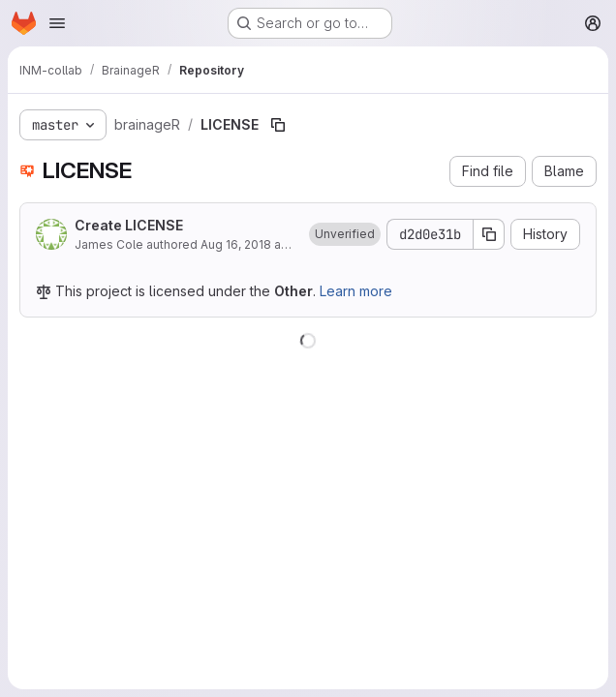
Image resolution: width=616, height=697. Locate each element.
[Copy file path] (278, 125)
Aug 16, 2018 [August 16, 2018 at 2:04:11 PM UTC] (236, 244)
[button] (345, 234)
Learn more (356, 291)
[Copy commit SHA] (489, 234)
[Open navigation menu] (57, 23)
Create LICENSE (129, 225)
